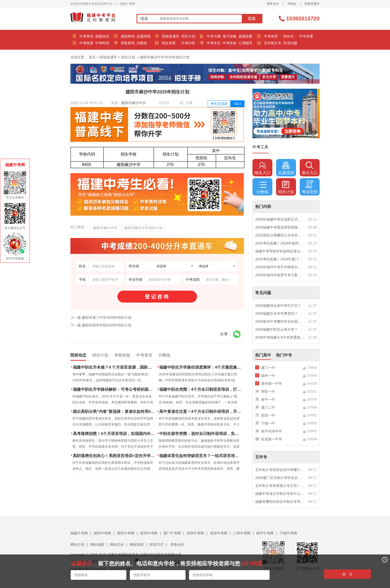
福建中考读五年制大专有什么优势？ (280, 494)
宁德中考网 (288, 533)
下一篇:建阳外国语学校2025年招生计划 (101, 325)
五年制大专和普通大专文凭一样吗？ (280, 486)
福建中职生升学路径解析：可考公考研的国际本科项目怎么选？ (114, 389)
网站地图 (97, 545)
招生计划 (188, 36)
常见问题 (290, 43)
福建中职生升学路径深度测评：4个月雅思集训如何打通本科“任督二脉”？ (201, 367)
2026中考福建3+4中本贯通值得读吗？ (280, 337)
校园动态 (102, 36)
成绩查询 (128, 36)
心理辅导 (245, 43)
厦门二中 (268, 407)
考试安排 (310, 187)
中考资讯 (86, 36)
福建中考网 (79, 533)
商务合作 (273, 4)
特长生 (289, 36)
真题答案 (245, 36)
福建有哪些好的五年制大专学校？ (280, 502)
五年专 (261, 457)
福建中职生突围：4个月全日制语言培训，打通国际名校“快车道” (201, 389)
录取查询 (128, 43)
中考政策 (86, 43)
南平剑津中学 (272, 431)
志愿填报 (144, 36)
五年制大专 (273, 43)
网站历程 (137, 545)
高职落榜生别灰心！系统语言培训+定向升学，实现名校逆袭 (114, 456)
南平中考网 (265, 533)
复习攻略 (230, 36)
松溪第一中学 (272, 439)
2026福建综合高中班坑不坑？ (278, 306)
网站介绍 (77, 545)
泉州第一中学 (272, 384)
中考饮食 (230, 43)
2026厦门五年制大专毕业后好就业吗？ (280, 478)
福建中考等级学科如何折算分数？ (280, 251)
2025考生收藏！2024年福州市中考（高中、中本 (280, 243)
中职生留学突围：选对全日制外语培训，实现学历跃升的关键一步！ (201, 434)
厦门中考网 (172, 533)
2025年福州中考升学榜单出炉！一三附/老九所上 (280, 267)
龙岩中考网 (219, 533)
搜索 (252, 19)
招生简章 (169, 43)
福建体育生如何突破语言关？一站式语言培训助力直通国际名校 (201, 456)
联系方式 (157, 545)
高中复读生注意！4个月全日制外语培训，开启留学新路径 (201, 412)
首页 (92, 57)
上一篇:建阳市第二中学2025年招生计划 (101, 317)
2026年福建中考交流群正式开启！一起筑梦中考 (280, 219)
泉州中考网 (149, 533)
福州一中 (268, 376)
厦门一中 (268, 368)
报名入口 (262, 168)
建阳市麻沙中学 (134, 103)
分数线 (142, 43)
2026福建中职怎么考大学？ (276, 329)
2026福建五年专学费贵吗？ (276, 314)
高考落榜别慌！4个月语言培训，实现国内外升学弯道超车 (114, 434)
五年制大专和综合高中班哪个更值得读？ (280, 470)
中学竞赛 (306, 36)
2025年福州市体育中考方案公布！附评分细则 (280, 275)
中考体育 (271, 36)
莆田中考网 (126, 533)
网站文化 (117, 545)
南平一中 (268, 399)
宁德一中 (268, 423)
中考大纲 (214, 36)
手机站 (292, 4)
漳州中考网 (195, 533)
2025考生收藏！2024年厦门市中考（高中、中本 (280, 259)
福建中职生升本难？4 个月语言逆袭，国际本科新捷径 (114, 367)
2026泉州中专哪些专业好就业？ (280, 321)
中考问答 (188, 43)
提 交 (348, 574)
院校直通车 (312, 4)
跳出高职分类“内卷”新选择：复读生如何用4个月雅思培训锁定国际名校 (114, 412)
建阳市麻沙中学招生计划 (143, 228)
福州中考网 (102, 533)
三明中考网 (242, 533)
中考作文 (214, 43)
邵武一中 (268, 415)
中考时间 (102, 43)
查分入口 (310, 168)
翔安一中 (268, 392)
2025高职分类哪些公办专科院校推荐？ (280, 235)
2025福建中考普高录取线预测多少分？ (280, 227)
